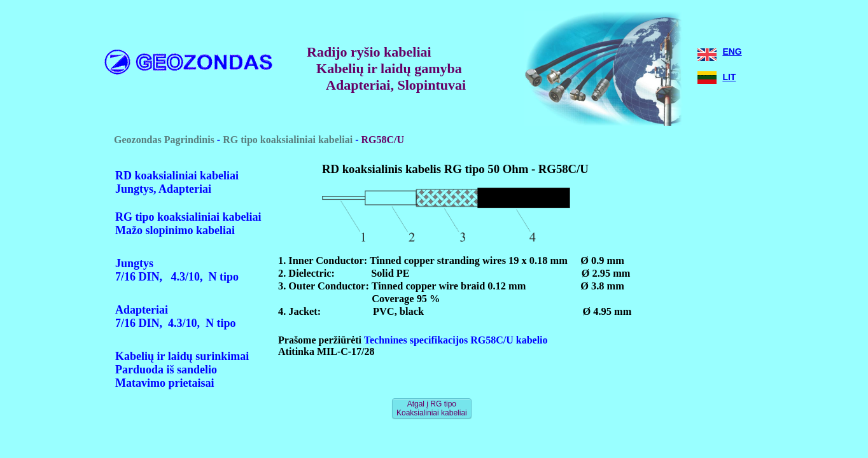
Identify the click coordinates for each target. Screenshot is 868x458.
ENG (732, 52)
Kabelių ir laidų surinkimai (182, 356)
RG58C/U (383, 140)
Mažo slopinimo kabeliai (175, 230)
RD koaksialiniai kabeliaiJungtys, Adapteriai (177, 182)
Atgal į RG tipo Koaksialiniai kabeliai (432, 408)
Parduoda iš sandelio (166, 370)
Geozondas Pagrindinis (164, 140)
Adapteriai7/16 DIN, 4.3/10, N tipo (176, 316)
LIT (729, 77)
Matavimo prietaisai (164, 383)
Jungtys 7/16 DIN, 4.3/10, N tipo (177, 270)
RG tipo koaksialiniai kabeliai (288, 140)
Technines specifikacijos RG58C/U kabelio (454, 340)
